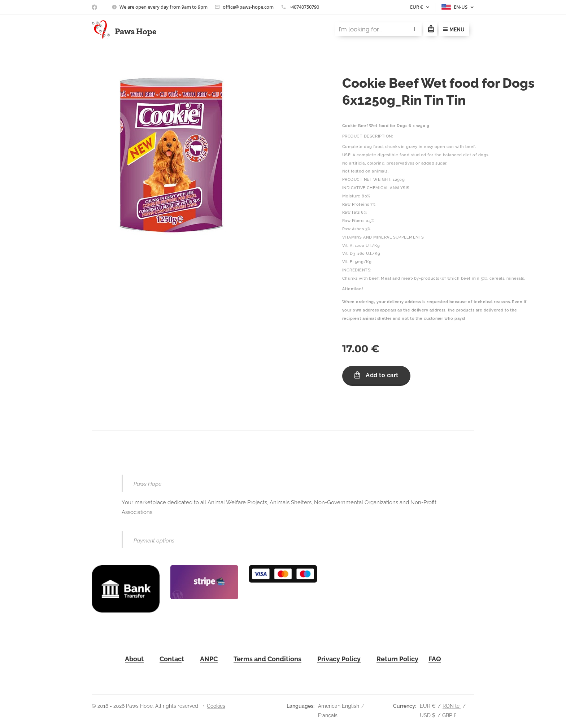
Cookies (216, 706)
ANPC (209, 659)
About (134, 659)
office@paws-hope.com (248, 7)
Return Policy (397, 659)
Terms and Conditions (267, 659)
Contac (171, 659)
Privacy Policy (339, 659)
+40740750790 (304, 7)
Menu (454, 30)
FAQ (435, 659)
